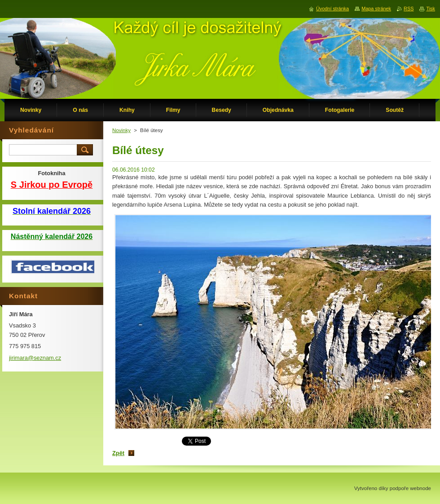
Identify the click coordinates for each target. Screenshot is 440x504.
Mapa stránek (376, 9)
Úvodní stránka (332, 9)
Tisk (431, 9)
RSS (409, 9)
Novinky (121, 130)
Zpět (118, 453)
